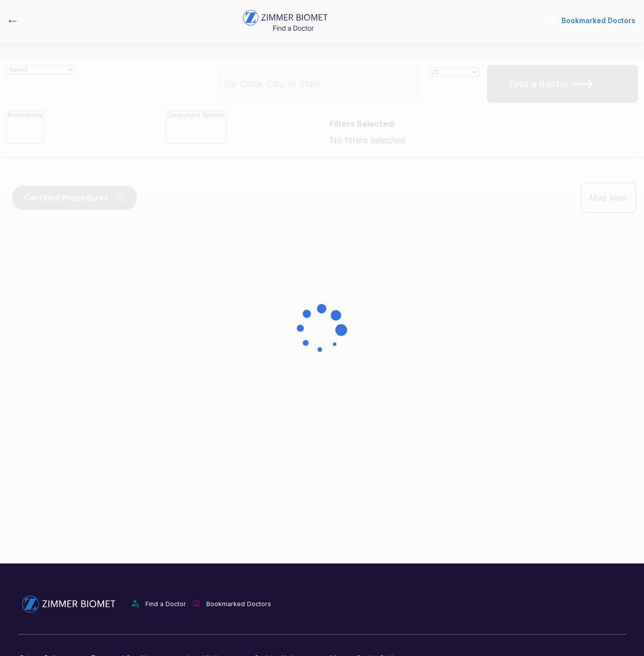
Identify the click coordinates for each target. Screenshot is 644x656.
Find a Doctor (166, 604)
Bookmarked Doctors (591, 21)
